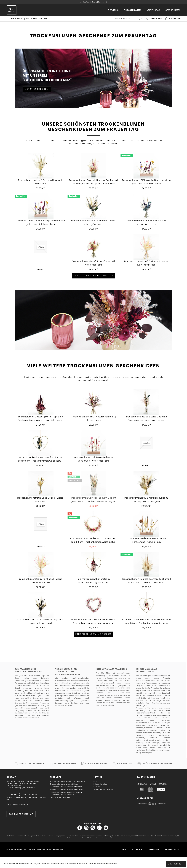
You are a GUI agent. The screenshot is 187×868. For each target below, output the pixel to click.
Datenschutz (137, 849)
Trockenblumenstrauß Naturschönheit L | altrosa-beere (93, 419)
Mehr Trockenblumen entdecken (94, 634)
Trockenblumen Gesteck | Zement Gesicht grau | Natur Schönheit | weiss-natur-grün (94, 500)
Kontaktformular (21, 814)
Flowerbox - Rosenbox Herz (62, 795)
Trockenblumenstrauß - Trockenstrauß (67, 782)
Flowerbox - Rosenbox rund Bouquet (66, 789)
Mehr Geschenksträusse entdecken (94, 276)
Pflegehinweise (100, 784)
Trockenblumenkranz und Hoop (64, 784)
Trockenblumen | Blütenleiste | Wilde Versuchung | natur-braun (146, 540)
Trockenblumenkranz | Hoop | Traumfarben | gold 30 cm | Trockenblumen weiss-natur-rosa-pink (94, 540)
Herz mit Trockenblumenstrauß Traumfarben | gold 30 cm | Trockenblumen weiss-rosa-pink (146, 622)
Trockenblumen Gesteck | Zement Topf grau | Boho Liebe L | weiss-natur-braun (146, 581)
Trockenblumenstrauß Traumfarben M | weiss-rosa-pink (94, 263)
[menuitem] (114, 10)
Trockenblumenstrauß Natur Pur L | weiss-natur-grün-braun (94, 223)
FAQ (95, 782)
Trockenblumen (123, 693)
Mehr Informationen (107, 864)
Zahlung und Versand (103, 789)
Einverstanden (176, 864)
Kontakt (97, 787)
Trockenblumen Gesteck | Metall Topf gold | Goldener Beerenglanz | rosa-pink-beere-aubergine (41, 419)
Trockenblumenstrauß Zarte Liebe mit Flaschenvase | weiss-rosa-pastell (146, 419)
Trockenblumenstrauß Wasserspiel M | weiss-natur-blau (146, 223)
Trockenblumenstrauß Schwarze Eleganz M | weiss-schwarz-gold (41, 621)
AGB (124, 849)
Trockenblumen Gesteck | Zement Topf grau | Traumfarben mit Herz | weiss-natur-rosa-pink (93, 182)
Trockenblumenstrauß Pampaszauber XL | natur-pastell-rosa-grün (146, 500)
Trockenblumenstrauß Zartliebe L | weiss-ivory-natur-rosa (146, 263)
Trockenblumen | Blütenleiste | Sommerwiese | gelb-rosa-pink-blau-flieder (41, 223)
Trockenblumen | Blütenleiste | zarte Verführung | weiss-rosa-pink (93, 459)
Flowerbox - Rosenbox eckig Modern (66, 792)
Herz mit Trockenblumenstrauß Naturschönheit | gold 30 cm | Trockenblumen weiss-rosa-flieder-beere (93, 581)
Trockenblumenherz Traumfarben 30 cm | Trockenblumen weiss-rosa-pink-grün (94, 621)
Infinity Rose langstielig (61, 797)
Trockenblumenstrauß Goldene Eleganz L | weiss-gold (41, 182)
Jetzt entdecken (37, 89)
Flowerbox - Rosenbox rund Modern (66, 787)
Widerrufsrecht (172, 849)
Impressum (154, 849)
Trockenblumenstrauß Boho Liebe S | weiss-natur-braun (41, 500)
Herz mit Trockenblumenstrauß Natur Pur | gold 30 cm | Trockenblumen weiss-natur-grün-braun (41, 459)
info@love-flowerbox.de (17, 805)
